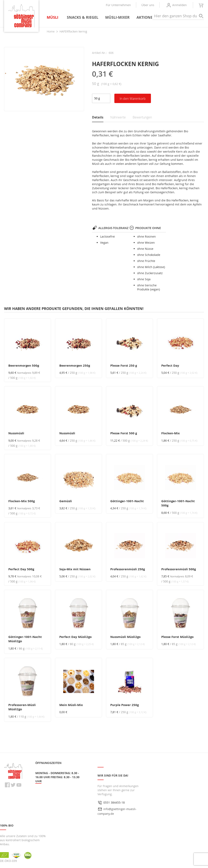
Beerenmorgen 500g (24, 366)
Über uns (148, 5)
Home (51, 31)
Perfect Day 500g (21, 569)
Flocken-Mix (171, 433)
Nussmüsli (16, 433)
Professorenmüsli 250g (128, 569)
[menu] (103, 17)
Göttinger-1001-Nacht (127, 501)
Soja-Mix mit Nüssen (75, 569)
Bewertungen (142, 117)
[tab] (101, 118)
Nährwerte (118, 117)
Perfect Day (170, 366)
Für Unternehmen (118, 5)
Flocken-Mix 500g (22, 501)
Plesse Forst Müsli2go (177, 637)
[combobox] (178, 16)
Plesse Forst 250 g (124, 366)
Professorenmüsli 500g (179, 569)
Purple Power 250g (125, 705)
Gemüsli (66, 501)
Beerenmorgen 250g (75, 366)
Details (98, 117)
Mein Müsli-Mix (71, 705)
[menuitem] (53, 17)
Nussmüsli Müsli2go (125, 637)
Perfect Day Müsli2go (75, 637)
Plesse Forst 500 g (124, 433)
